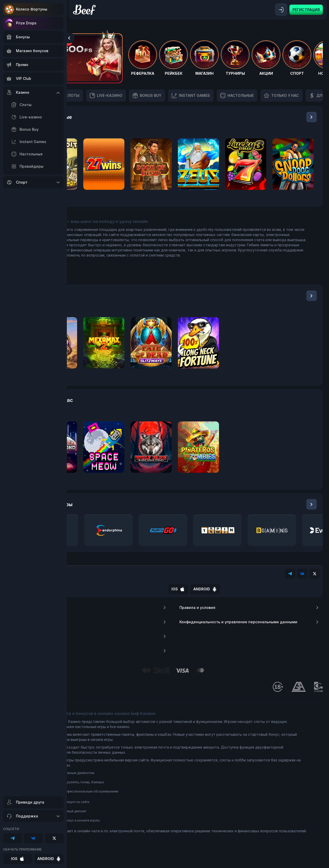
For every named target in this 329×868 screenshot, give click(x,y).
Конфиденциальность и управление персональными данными (262, 630)
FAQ (134, 641)
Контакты (134, 627)
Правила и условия (262, 613)
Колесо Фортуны (32, 9)
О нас (134, 613)
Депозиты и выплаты (134, 656)
